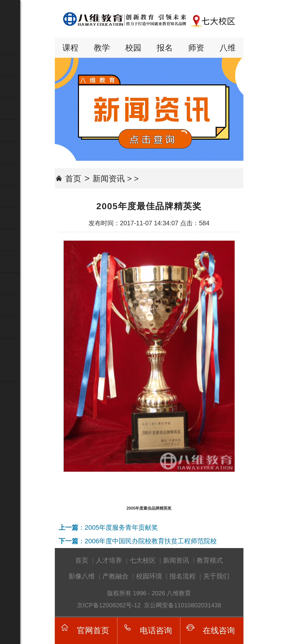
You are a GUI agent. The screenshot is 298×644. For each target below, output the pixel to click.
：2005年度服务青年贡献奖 (108, 527)
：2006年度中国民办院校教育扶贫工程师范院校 (138, 541)
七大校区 (143, 560)
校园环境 (149, 576)
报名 (165, 48)
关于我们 (216, 576)
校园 (133, 48)
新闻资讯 (109, 179)
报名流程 (183, 576)
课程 (70, 48)
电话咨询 (156, 630)
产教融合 (115, 576)
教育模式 (210, 560)
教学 (102, 48)
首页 (73, 179)
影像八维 (82, 576)
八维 (228, 48)
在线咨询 (219, 630)
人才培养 (109, 560)
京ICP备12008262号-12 (110, 605)
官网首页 (93, 630)
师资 (196, 48)
